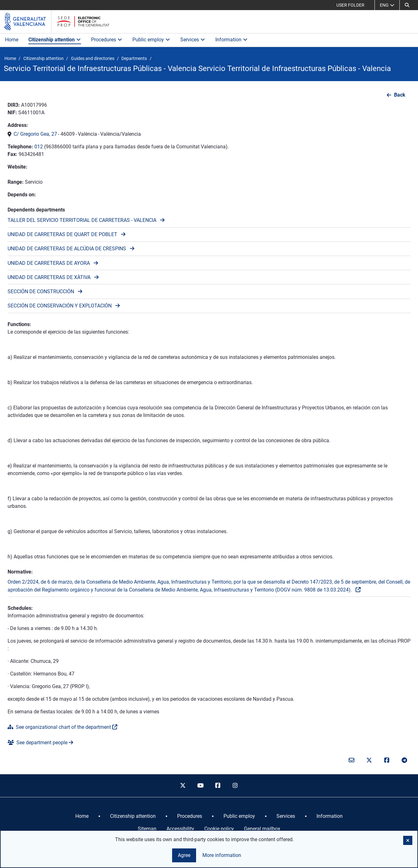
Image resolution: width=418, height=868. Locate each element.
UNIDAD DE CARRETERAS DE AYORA (49, 263)
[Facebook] (387, 760)
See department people (38, 743)
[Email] (352, 760)
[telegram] (404, 760)
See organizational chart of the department (59, 727)
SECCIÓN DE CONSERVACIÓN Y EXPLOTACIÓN (60, 306)
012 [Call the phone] (39, 147)
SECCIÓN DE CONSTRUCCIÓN (41, 291)
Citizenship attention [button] (55, 40)
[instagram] (235, 786)
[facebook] (218, 786)
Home (12, 40)
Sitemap (147, 829)
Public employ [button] (151, 40)
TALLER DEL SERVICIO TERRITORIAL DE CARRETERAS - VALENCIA (82, 220)
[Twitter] (369, 760)
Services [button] (193, 40)
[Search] (407, 5)
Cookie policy (219, 829)
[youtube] (200, 786)
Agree (184, 855)
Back (400, 95)
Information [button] (232, 40)
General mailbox (262, 829)
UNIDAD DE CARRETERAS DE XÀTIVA (49, 277)
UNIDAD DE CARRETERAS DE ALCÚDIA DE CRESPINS (67, 249)
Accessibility (180, 829)
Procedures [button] (107, 40)
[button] (408, 840)
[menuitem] (82, 816)
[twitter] (183, 786)
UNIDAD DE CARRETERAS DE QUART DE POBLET (62, 234)
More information (222, 855)
